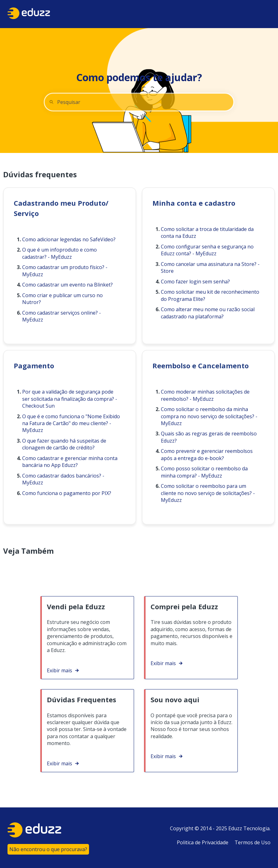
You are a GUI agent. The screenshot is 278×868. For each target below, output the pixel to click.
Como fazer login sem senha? (195, 282)
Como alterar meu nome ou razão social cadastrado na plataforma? (208, 313)
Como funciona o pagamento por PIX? (67, 493)
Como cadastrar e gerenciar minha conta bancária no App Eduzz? (70, 462)
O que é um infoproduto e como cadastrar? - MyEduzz (60, 253)
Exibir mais (60, 670)
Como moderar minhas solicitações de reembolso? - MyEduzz (205, 395)
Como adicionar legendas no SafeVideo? (69, 239)
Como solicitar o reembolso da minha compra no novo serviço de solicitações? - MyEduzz (209, 416)
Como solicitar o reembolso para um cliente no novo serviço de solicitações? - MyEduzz (208, 493)
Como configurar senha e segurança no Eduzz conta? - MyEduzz (207, 250)
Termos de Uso (253, 842)
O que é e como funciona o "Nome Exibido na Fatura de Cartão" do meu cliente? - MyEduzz (71, 423)
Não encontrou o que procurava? (48, 849)
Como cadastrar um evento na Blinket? (67, 285)
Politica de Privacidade (203, 842)
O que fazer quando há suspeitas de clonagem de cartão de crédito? (64, 444)
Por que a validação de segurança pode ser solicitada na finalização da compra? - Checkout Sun (70, 399)
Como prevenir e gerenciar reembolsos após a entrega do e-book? (207, 454)
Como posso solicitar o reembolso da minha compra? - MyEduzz (204, 472)
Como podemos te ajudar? (139, 77)
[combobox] (139, 102)
